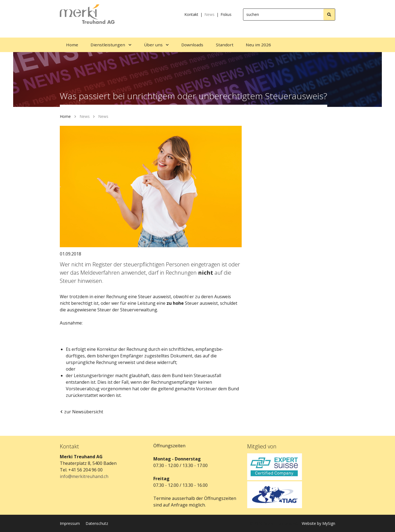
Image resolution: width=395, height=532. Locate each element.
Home (65, 116)
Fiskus (226, 14)
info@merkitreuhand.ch (84, 476)
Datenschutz (97, 523)
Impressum (70, 523)
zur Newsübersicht (81, 412)
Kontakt (191, 14)
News (209, 14)
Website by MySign (318, 523)
